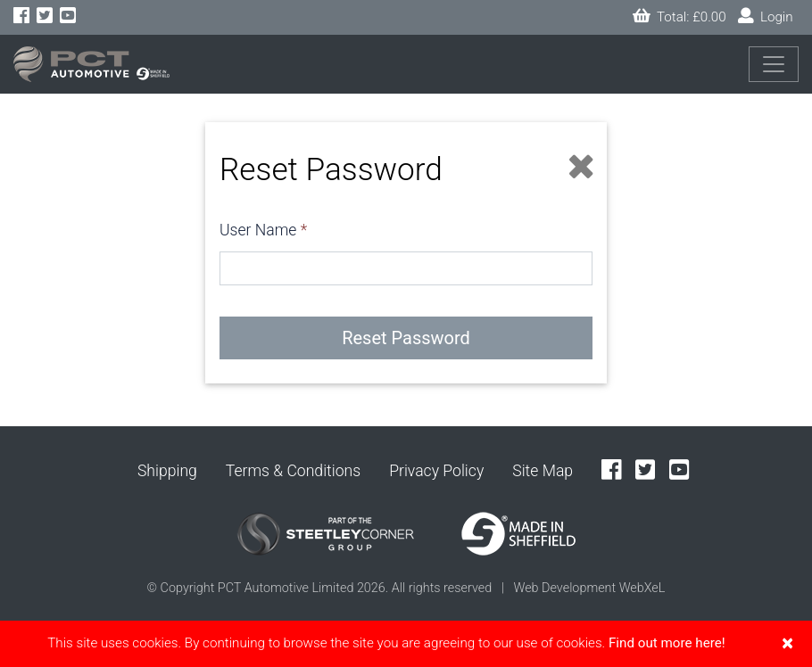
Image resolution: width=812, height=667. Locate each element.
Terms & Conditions (293, 471)
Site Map (543, 471)
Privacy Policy (436, 471)
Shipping (167, 471)
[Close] (787, 643)
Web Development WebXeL (589, 588)
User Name (258, 230)
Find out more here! (667, 643)
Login (766, 16)
